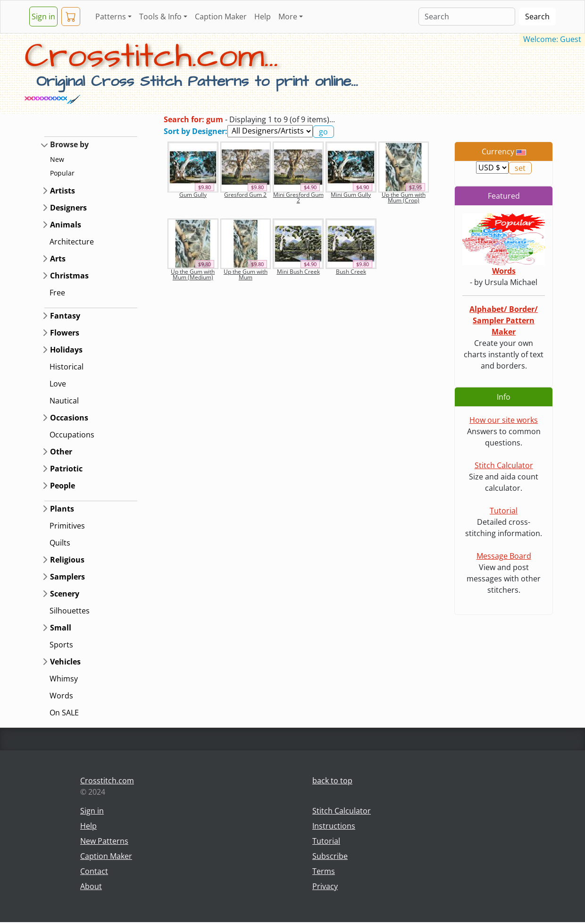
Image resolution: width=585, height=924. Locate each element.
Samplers (67, 577)
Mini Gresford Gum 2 (298, 197)
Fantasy (65, 316)
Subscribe (330, 856)
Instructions (334, 826)
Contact (94, 871)
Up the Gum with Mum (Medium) (193, 274)
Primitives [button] (67, 526)
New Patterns (104, 841)
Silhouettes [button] (70, 611)
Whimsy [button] (64, 679)
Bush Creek (351, 272)
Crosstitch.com (107, 781)
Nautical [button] (64, 401)
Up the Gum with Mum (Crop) (404, 197)
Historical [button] (67, 367)
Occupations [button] (72, 435)
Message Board (504, 556)
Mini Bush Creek (298, 272)
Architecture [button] (72, 242)
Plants (62, 509)
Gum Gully (193, 195)
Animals (66, 225)
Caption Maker (221, 17)
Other (61, 452)
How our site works (504, 420)
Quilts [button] (60, 543)
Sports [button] (61, 645)
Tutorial (504, 511)
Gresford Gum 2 (245, 195)
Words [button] (61, 696)
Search (537, 17)
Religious (67, 560)
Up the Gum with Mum (246, 274)
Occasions (69, 418)
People (63, 486)
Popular (62, 173)
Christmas (69, 276)
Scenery (65, 594)
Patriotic (66, 469)
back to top (332, 781)
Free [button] (57, 293)
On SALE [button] (64, 713)
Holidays (66, 350)
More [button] (288, 17)
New (57, 159)
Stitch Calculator (504, 465)
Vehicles (65, 662)
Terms (324, 871)
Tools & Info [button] (160, 17)
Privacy (325, 886)
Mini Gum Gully (351, 195)
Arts (58, 259)
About (91, 886)
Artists (63, 191)
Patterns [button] (111, 17)
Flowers (65, 333)
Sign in (43, 17)
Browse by (69, 144)
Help (263, 17)
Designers (68, 208)
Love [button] (58, 384)
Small (61, 628)
